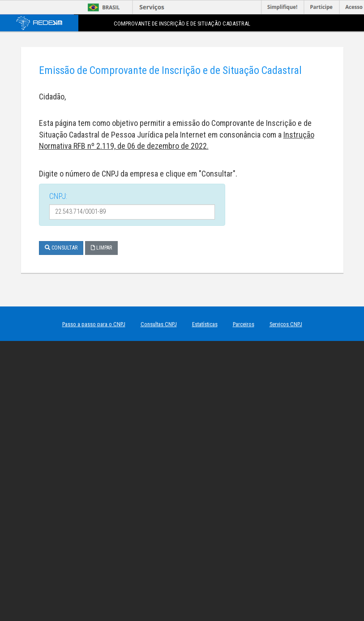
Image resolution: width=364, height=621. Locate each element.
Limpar (101, 248)
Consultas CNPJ (159, 324)
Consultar (61, 248)
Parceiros (244, 324)
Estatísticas (205, 324)
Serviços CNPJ (286, 324)
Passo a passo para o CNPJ (94, 324)
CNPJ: (58, 196)
